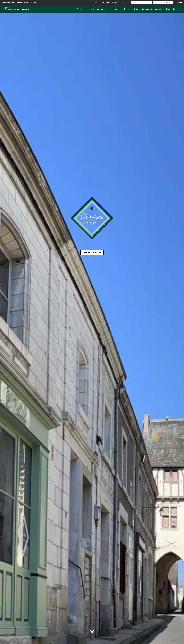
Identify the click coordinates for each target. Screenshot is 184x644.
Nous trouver (174, 9)
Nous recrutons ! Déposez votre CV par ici (19, 2)
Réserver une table (92, 252)
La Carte (115, 9)
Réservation (131, 9)
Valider (179, 2)
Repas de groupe (152, 9)
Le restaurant (98, 9)
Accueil (81, 9)
